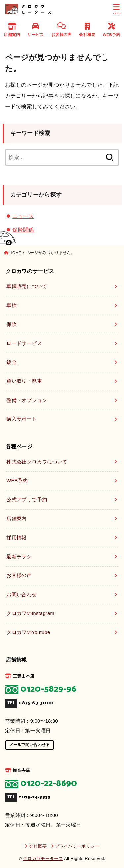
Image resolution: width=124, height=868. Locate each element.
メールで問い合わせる (30, 745)
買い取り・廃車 (24, 381)
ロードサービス (24, 343)
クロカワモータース (43, 859)
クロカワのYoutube (28, 632)
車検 (11, 305)
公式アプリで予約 (27, 500)
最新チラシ (19, 557)
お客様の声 (61, 30)
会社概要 (87, 30)
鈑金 (11, 362)
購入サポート (21, 419)
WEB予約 (111, 30)
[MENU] (117, 9)
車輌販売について (27, 286)
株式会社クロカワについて (37, 462)
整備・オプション (27, 400)
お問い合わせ (21, 595)
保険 (11, 324)
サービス (36, 30)
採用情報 (16, 538)
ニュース (23, 216)
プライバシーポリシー (77, 846)
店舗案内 (12, 30)
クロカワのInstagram (30, 613)
